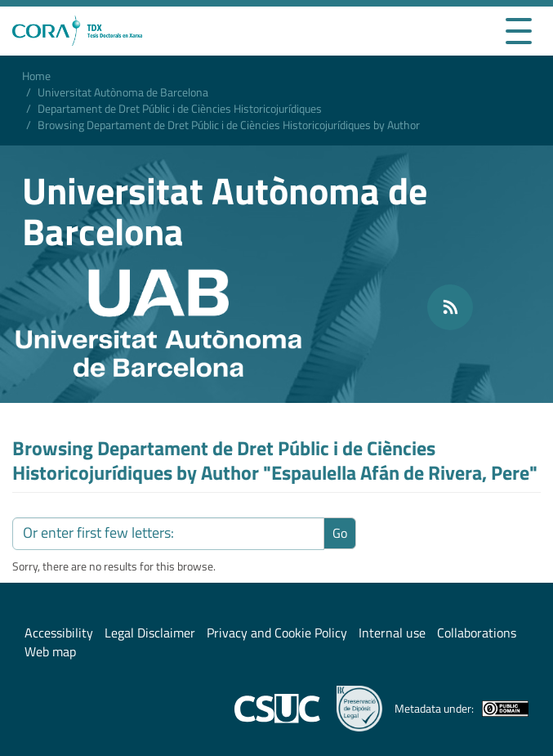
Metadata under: (462, 709)
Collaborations (477, 633)
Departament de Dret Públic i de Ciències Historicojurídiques (180, 108)
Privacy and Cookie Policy (277, 633)
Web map (50, 651)
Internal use (392, 633)
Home (36, 76)
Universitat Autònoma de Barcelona (123, 92)
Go (340, 533)
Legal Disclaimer (150, 633)
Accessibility (59, 633)
